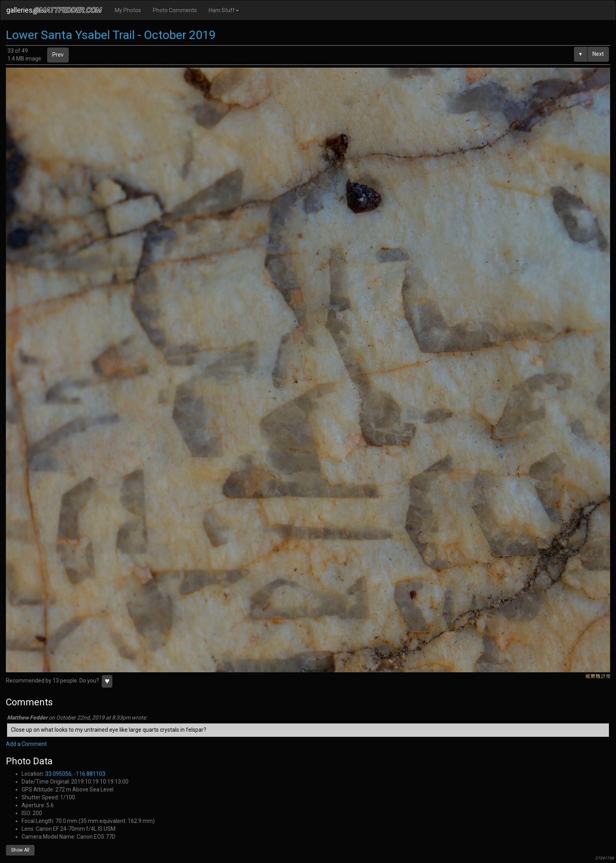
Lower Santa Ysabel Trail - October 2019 (111, 35)
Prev (58, 55)
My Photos (128, 10)
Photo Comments (175, 10)
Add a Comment (26, 744)
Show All (20, 850)
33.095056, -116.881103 (75, 774)
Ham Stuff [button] (224, 10)
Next (598, 54)
